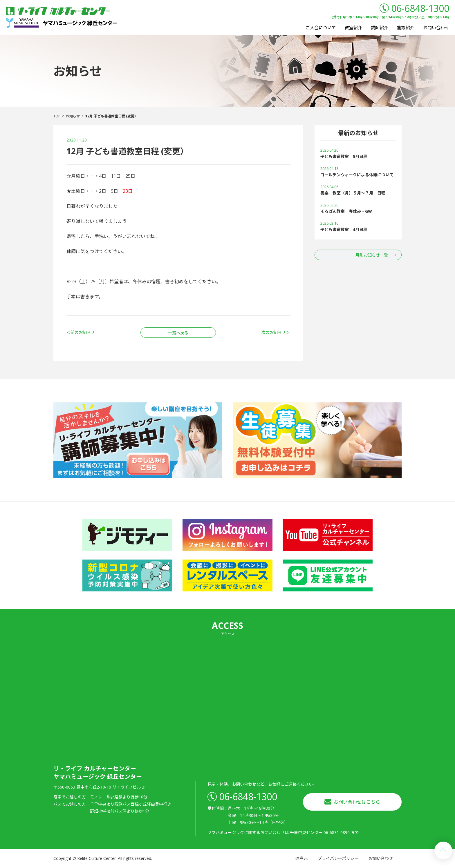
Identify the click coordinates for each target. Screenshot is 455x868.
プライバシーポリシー (338, 858)
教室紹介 (353, 28)
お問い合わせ (436, 28)
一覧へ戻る (178, 333)
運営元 (301, 858)
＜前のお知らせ (81, 332)
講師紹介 (380, 28)
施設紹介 (406, 28)
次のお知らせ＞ (276, 332)
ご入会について (321, 28)
